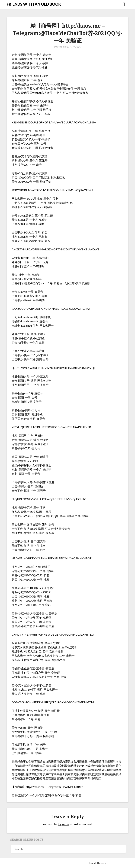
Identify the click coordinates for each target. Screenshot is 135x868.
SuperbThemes (97, 863)
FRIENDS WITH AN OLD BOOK (34, 4)
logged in (63, 824)
